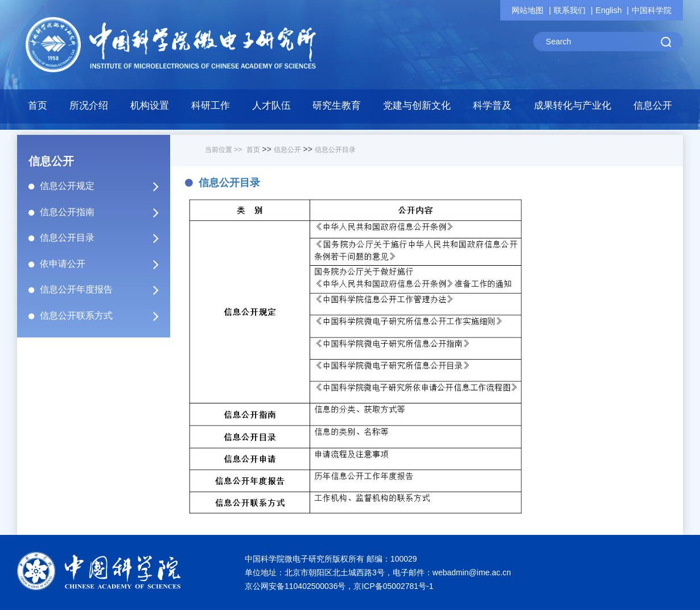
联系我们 (570, 10)
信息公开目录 (104, 238)
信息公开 (287, 150)
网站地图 (528, 10)
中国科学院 (652, 10)
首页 (38, 106)
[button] (150, 109)
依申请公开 (104, 264)
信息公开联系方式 (104, 316)
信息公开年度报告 (104, 290)
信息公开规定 (104, 186)
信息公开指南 (104, 212)
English (609, 10)
